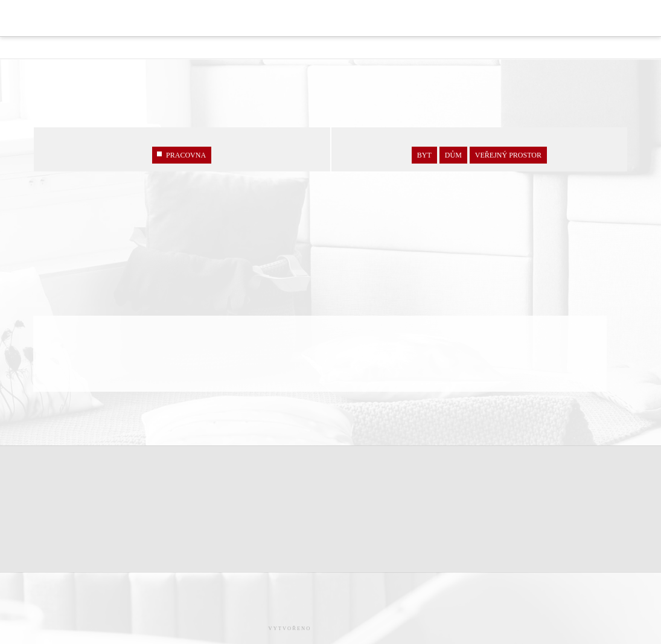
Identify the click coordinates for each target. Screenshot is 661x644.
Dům (453, 155)
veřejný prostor (508, 155)
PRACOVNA (182, 155)
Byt (424, 155)
